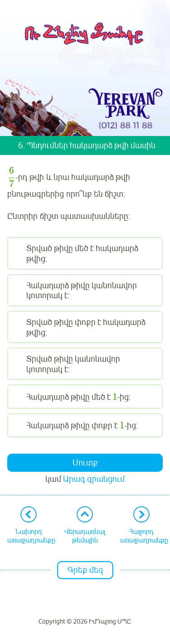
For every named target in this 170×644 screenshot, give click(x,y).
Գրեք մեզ (85, 570)
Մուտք (85, 463)
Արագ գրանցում (94, 479)
